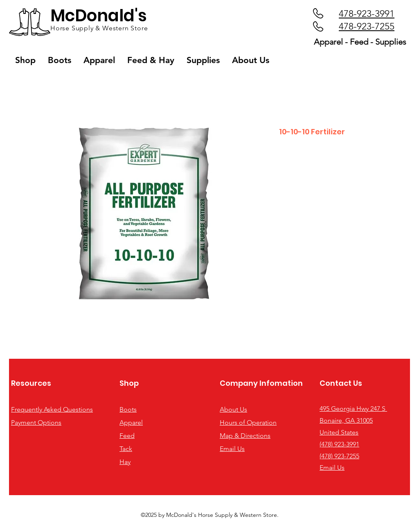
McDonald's (99, 16)
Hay (125, 462)
